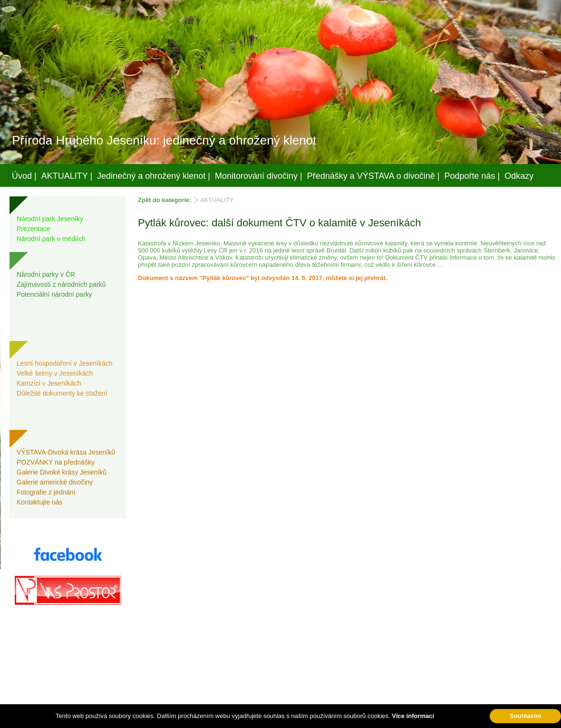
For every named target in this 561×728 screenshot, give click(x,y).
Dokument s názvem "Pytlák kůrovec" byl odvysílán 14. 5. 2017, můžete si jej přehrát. (263, 278)
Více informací (413, 716)
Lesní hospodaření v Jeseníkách (65, 363)
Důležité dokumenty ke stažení (62, 393)
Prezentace (34, 229)
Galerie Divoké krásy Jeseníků (62, 472)
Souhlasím (525, 716)
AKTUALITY (217, 200)
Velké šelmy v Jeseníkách (55, 373)
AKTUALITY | (67, 176)
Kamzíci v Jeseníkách (49, 383)
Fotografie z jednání (46, 492)
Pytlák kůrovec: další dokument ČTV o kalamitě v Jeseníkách (279, 223)
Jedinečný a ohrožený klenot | (154, 176)
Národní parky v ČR (46, 274)
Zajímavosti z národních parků (61, 284)
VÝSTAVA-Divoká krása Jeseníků (66, 452)
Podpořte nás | (472, 176)
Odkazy (519, 176)
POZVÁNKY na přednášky (56, 462)
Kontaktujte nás (40, 502)
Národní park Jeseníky (50, 219)
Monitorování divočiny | (259, 176)
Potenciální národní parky (54, 294)
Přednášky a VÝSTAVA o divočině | (373, 176)
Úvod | (24, 176)
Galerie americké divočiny (55, 482)
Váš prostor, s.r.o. (271, 719)
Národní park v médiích (51, 239)
